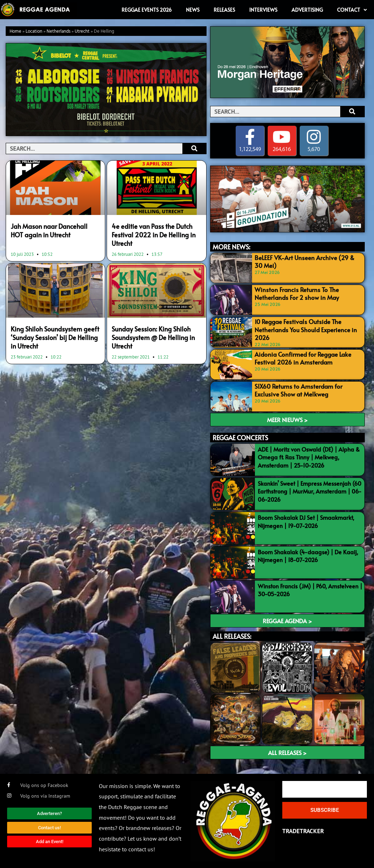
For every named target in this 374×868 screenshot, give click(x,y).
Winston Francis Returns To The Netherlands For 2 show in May (294, 293)
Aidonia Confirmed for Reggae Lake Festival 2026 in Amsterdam (301, 357)
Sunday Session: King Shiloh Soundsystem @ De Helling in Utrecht (152, 334)
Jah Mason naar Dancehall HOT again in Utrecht (54, 230)
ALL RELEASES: (232, 636)
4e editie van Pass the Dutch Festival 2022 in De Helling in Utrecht (152, 234)
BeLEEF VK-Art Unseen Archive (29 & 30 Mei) (305, 261)
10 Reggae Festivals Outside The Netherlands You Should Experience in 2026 (303, 329)
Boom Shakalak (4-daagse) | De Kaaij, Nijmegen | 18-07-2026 (308, 555)
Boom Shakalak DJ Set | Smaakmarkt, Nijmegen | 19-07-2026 (306, 521)
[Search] (194, 149)
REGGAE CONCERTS (240, 437)
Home (15, 31)
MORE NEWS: (231, 247)
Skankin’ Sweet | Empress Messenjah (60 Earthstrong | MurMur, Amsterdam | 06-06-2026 (310, 491)
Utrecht (82, 31)
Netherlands (58, 31)
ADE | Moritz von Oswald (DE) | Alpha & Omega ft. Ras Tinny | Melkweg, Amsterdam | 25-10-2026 (309, 456)
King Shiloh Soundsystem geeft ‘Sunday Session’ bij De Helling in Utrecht (53, 334)
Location (34, 31)
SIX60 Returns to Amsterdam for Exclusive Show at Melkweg (308, 389)
